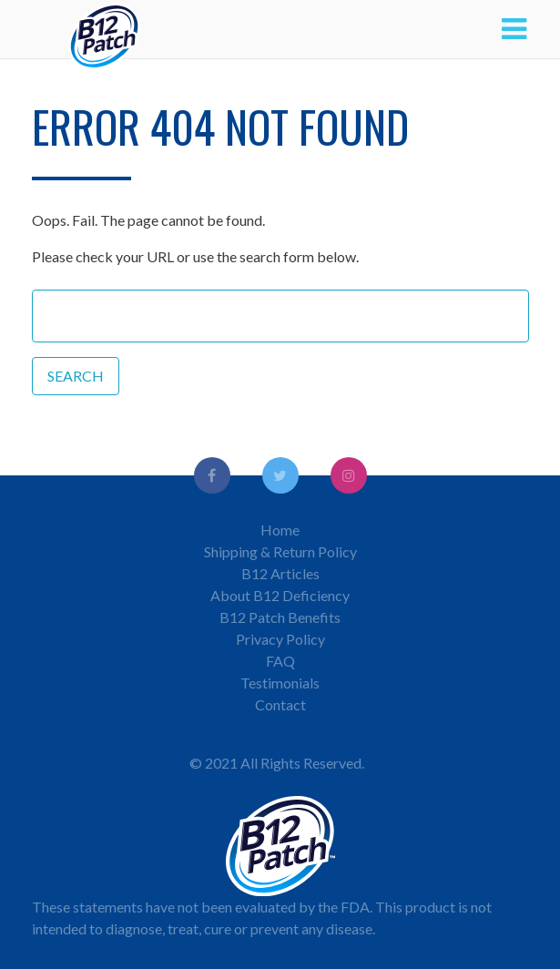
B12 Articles (280, 573)
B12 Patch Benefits (280, 617)
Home (280, 530)
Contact (280, 704)
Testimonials (280, 683)
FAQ (280, 661)
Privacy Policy (280, 639)
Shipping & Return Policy (280, 551)
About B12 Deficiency (280, 595)
